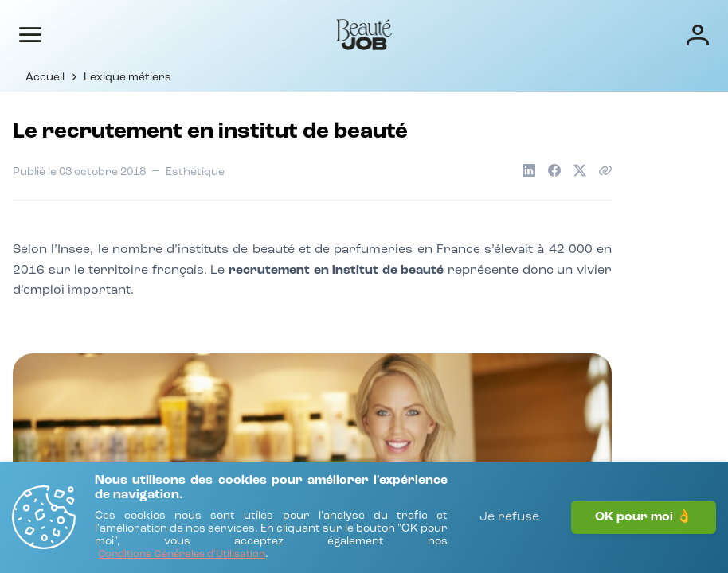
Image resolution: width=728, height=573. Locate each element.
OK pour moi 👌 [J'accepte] (644, 517)
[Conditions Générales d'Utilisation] (182, 555)
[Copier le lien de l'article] (605, 170)
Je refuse (509, 517)
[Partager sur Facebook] (554, 170)
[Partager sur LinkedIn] (529, 170)
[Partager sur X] (580, 170)
